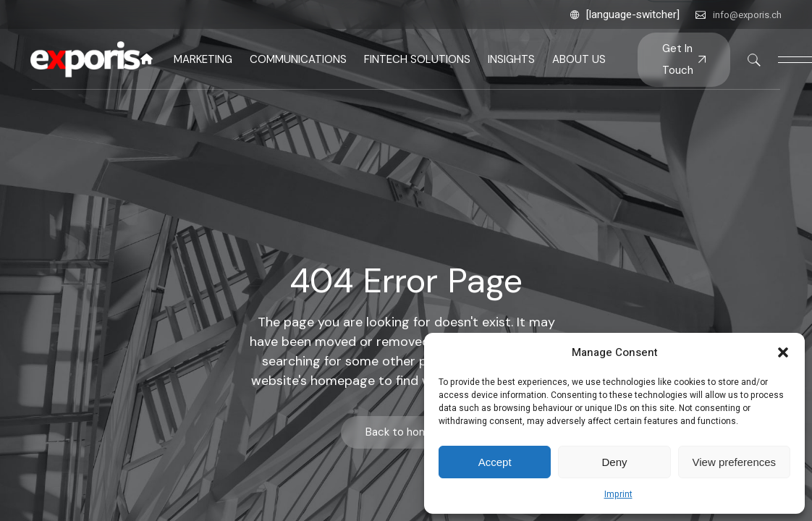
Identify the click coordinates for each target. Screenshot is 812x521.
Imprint (618, 494)
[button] (783, 352)
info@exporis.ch (747, 15)
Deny (614, 462)
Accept (495, 462)
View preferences (735, 462)
